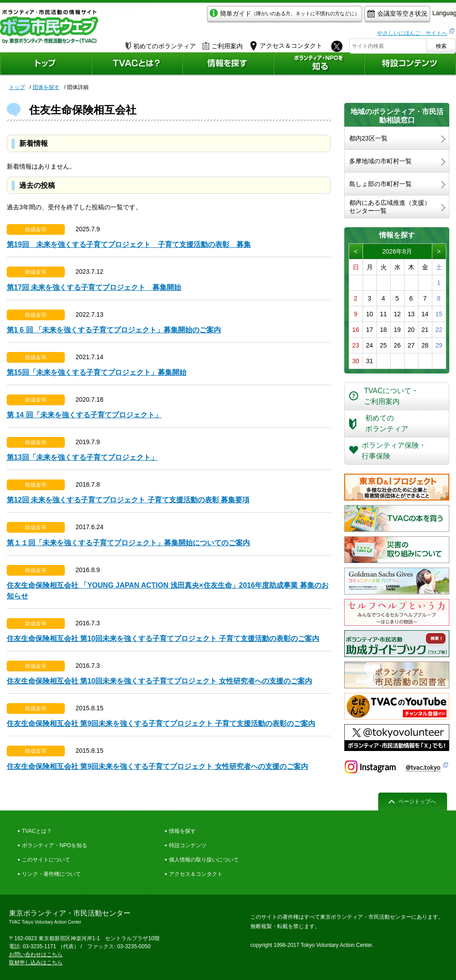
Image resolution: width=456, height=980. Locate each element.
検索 (441, 43)
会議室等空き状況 (356, 16)
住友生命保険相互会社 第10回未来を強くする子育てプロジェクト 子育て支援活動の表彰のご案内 (163, 638)
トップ (17, 87)
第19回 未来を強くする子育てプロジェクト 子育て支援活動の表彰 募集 (129, 244)
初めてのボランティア (161, 43)
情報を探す (182, 831)
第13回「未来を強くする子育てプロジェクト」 (82, 457)
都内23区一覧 (368, 138)
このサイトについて (46, 860)
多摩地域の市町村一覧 (380, 161)
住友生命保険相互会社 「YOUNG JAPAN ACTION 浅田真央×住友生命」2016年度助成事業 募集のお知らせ (168, 591)
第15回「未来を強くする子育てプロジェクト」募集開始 (97, 372)
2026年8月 (397, 251)
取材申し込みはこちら (36, 963)
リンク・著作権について (51, 874)
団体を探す (46, 87)
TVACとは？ (37, 831)
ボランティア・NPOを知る (55, 845)
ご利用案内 (223, 43)
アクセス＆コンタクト (196, 874)
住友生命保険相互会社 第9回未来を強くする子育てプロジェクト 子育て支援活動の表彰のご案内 (161, 723)
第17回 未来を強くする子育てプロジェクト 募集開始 (94, 287)
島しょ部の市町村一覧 (380, 184)
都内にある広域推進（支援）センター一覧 (390, 207)
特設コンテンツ (188, 845)
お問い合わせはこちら (36, 955)
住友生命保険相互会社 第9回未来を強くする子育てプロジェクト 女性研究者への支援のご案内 (157, 766)
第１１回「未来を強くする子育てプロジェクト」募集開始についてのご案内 (128, 543)
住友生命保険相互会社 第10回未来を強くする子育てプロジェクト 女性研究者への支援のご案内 (159, 681)
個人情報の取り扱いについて (204, 860)
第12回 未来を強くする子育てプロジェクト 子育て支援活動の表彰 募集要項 (128, 500)
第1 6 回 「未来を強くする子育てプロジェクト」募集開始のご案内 (114, 330)
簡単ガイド (243, 16)
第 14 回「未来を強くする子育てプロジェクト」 (84, 415)
